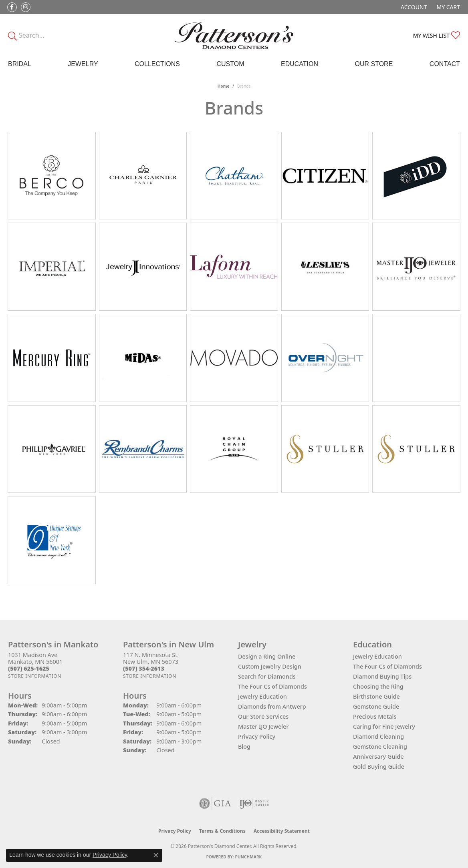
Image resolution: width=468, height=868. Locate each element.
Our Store (374, 64)
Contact (445, 64)
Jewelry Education (262, 696)
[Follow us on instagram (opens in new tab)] (26, 7)
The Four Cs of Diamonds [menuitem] (387, 666)
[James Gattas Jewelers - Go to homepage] (234, 35)
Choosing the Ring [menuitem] (378, 686)
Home (224, 86)
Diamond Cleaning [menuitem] (378, 736)
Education (300, 64)
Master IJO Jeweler (263, 726)
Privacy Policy (257, 736)
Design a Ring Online (267, 656)
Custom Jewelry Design (270, 666)
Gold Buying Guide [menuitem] (379, 767)
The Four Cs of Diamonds (272, 686)
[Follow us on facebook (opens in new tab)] (12, 7)
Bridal (20, 64)
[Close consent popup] (156, 855)
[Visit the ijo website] (254, 804)
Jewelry (83, 64)
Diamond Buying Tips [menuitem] (382, 676)
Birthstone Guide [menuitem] (376, 696)
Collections (157, 64)
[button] (413, 7)
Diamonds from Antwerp (272, 706)
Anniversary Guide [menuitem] (378, 756)
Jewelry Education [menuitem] (377, 656)
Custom (230, 64)
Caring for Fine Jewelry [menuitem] (384, 726)
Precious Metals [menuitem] (375, 716)
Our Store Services (263, 716)
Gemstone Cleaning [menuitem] (380, 746)
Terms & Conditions (222, 831)
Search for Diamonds (267, 676)
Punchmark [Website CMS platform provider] (249, 857)
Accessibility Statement (282, 831)
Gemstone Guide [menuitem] (376, 706)
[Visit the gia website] (215, 804)
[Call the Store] (29, 668)
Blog (244, 746)
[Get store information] (35, 676)
